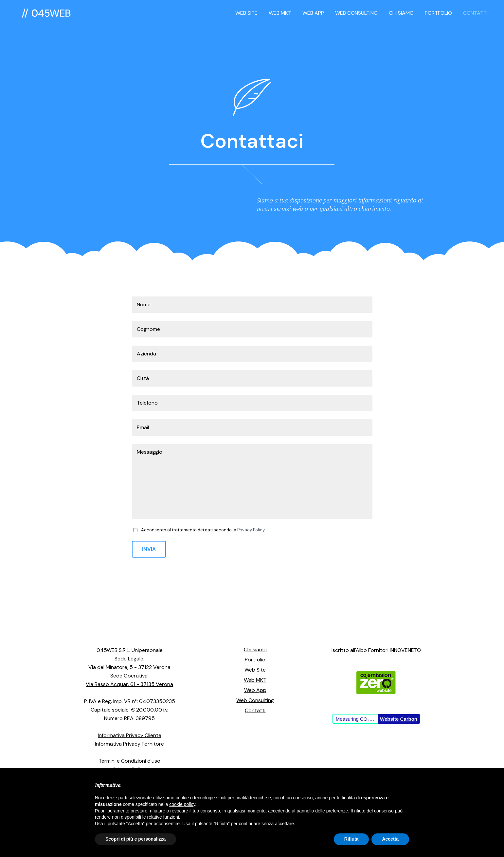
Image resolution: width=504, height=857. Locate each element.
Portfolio (255, 660)
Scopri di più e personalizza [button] (135, 839)
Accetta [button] (390, 839)
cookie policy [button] (182, 804)
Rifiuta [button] (351, 839)
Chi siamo (255, 649)
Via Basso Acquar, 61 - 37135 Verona (129, 684)
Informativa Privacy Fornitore (129, 744)
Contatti (255, 710)
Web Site (255, 670)
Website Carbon (399, 719)
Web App (255, 690)
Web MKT (255, 680)
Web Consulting (255, 700)
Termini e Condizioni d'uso (129, 761)
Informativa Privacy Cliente (130, 735)
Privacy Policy (251, 530)
